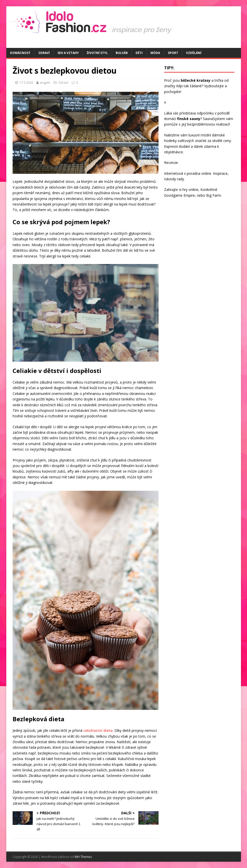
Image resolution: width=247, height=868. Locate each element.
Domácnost (20, 53)
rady (180, 179)
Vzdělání (194, 53)
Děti (139, 53)
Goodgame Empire (179, 195)
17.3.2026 (26, 82)
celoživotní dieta (98, 730)
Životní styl (97, 53)
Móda (155, 53)
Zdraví (44, 53)
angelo (45, 82)
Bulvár (122, 53)
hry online (190, 190)
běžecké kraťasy (196, 80)
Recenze (171, 163)
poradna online (199, 173)
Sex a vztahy (68, 53)
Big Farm (214, 195)
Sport (173, 53)
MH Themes (83, 857)
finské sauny (189, 119)
